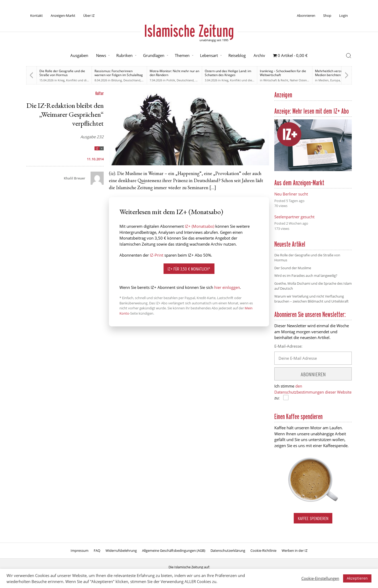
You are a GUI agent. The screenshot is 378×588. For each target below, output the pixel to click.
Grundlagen (154, 55)
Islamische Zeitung (189, 31)
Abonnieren (306, 15)
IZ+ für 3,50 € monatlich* (189, 269)
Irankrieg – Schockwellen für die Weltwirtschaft (283, 73)
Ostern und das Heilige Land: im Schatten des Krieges (228, 73)
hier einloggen (227, 287)
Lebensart (209, 55)
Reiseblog (237, 55)
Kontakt (36, 15)
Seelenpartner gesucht (294, 217)
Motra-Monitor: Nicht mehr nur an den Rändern (174, 73)
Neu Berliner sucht (291, 194)
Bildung (117, 80)
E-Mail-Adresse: (288, 346)
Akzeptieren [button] (357, 578)
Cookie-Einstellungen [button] (320, 578)
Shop (327, 15)
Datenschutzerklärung (228, 550)
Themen (182, 55)
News (101, 55)
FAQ (97, 550)
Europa (335, 80)
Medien (324, 80)
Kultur (99, 93)
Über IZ (89, 15)
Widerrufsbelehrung (121, 550)
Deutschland (132, 80)
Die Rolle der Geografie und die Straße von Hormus (62, 73)
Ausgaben (79, 55)
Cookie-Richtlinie (263, 550)
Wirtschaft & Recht (276, 80)
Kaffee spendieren (313, 518)
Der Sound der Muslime (293, 268)
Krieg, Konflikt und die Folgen (78, 80)
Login (343, 15)
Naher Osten (298, 80)
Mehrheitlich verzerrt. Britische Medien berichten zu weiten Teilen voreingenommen (338, 75)
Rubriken (124, 55)
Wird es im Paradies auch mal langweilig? (306, 276)
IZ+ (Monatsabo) (199, 226)
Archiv (259, 55)
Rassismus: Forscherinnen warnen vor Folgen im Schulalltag (119, 73)
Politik (171, 80)
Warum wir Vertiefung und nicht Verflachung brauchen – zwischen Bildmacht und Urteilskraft (311, 299)
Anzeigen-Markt (63, 15)
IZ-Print (157, 255)
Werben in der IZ (295, 550)
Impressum (80, 550)
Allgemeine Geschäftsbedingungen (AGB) (174, 550)
